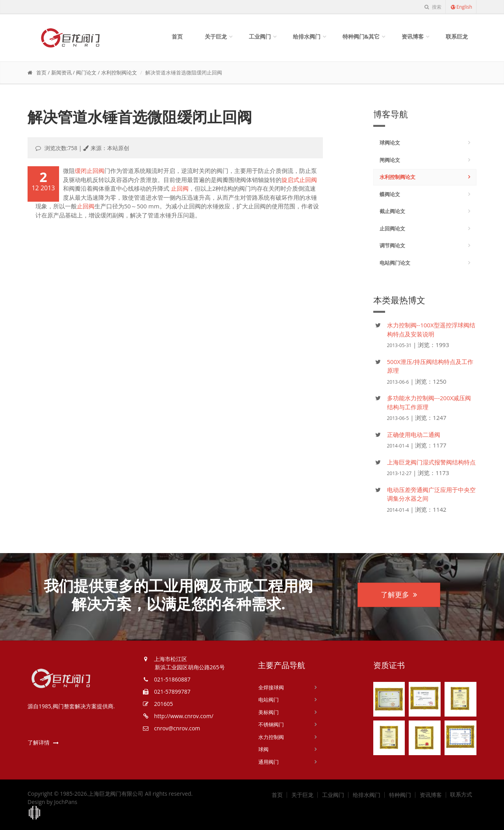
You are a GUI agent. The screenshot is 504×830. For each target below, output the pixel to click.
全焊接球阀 (271, 687)
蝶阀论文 (390, 194)
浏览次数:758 (61, 148)
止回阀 (180, 188)
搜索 (433, 7)
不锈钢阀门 (271, 724)
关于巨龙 (216, 36)
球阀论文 (390, 143)
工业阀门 (260, 36)
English (461, 7)
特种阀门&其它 (361, 36)
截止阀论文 (392, 211)
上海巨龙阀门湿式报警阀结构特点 (431, 462)
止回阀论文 (392, 228)
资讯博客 (413, 36)
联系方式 (461, 795)
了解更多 (399, 594)
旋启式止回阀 (299, 180)
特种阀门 (400, 795)
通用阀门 (269, 762)
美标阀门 (269, 712)
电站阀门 (269, 700)
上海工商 (35, 813)
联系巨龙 (457, 36)
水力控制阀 (271, 737)
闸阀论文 (390, 160)
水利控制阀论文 (119, 72)
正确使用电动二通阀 (414, 434)
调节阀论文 (392, 245)
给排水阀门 (307, 36)
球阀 (263, 749)
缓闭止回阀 (90, 171)
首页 (177, 36)
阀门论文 (86, 72)
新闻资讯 (61, 72)
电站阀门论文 (395, 263)
